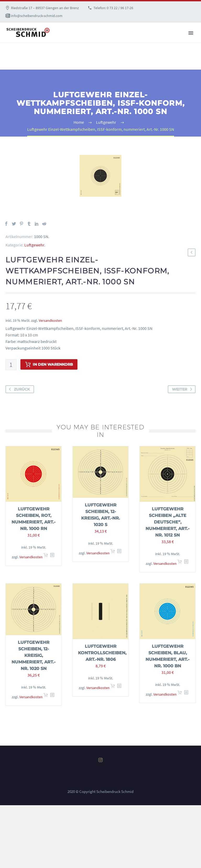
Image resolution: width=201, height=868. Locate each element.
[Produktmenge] (11, 365)
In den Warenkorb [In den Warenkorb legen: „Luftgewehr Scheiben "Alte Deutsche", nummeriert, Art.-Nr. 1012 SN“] (180, 563)
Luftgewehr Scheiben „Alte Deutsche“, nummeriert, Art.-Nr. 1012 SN (167, 522)
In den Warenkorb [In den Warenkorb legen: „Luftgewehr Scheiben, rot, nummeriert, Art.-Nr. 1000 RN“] (46, 557)
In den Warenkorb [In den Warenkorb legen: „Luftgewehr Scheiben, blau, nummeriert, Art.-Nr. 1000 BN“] (180, 694)
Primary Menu (191, 33)
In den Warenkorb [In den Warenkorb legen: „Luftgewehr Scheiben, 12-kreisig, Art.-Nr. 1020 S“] (113, 553)
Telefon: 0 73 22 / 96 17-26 (113, 8)
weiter (183, 389)
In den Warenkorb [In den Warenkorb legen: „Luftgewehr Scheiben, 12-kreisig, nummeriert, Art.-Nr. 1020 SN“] (46, 697)
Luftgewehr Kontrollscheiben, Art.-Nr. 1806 (102, 653)
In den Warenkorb (49, 364)
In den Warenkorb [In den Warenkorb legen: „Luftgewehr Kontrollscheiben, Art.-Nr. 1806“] (113, 688)
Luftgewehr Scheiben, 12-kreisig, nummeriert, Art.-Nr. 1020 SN (33, 655)
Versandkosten (50, 320)
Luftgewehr (34, 245)
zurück (18, 389)
